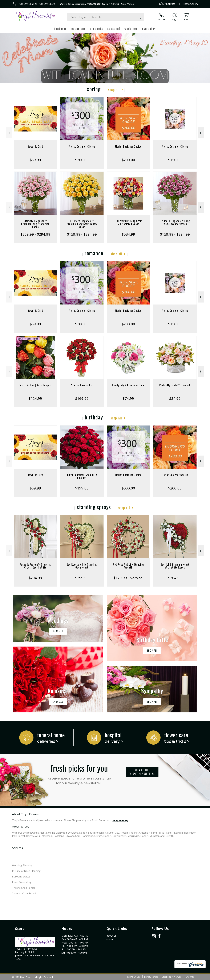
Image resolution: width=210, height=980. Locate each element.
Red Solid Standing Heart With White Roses (175, 566)
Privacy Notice (151, 977)
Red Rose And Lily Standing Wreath (128, 566)
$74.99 (128, 398)
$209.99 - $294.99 (35, 234)
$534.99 (128, 234)
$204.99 (35, 578)
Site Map (190, 977)
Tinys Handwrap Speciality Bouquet (82, 476)
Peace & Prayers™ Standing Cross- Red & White (35, 566)
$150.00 (175, 160)
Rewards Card (35, 146)
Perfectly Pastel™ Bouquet (175, 385)
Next (201, 133)
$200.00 (128, 160)
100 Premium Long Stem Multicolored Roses (128, 222)
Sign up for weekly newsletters (142, 772)
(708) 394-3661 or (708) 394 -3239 (36, 4)
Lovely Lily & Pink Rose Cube (128, 385)
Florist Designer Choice (82, 146)
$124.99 (35, 398)
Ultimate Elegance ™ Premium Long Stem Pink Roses (35, 224)
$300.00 (82, 160)
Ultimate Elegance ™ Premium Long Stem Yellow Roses (82, 224)
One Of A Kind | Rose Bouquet (35, 385)
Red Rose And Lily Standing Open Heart (82, 566)
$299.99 (82, 578)
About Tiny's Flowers (26, 814)
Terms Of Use (134, 977)
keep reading (120, 820)
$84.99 (175, 398)
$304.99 (175, 578)
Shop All (114, 90)
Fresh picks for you (79, 773)
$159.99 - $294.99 (82, 234)
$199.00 (82, 488)
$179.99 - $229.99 (128, 578)
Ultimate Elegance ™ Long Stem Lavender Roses (175, 222)
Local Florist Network (172, 977)
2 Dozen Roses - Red (82, 385)
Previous (9, 133)
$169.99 (82, 398)
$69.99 (35, 160)
